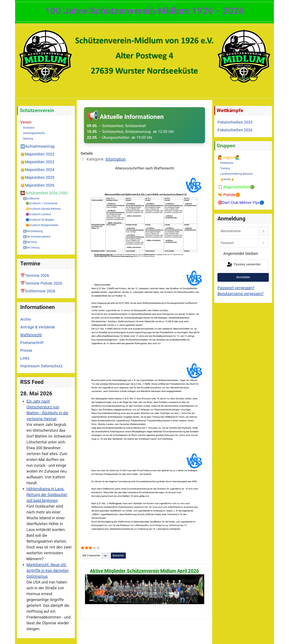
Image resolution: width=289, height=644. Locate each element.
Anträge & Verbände (38, 327)
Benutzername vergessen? (240, 294)
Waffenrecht (31, 335)
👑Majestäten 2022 (37, 154)
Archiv (26, 319)
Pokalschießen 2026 (235, 130)
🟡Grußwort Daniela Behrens (43, 209)
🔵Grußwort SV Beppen (40, 220)
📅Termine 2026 (35, 275)
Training (225, 168)
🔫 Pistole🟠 (229, 195)
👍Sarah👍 (227, 179)
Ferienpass (227, 163)
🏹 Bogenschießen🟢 (236, 187)
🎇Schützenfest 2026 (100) (44, 193)
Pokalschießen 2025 (235, 122)
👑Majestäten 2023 (37, 162)
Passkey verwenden (244, 265)
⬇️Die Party (30, 242)
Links (25, 358)
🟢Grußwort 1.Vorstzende (42, 203)
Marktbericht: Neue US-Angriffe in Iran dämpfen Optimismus (48, 570)
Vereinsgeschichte (34, 133)
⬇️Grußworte (31, 198)
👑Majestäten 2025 (37, 177)
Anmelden (243, 277)
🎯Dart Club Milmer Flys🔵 (241, 203)
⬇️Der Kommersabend (37, 237)
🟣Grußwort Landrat (38, 214)
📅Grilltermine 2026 (38, 291)
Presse (26, 350)
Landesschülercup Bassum (236, 174)
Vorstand (29, 128)
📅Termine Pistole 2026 (41, 283)
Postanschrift (32, 343)
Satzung (28, 139)
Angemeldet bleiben (241, 254)
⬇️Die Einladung (33, 231)
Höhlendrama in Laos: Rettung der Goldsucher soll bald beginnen (47, 495)
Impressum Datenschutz (41, 366)
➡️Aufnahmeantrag (37, 146)
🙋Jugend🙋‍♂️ (229, 157)
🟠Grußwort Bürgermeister (42, 225)
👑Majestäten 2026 (37, 185)
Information (116, 159)
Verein (26, 122)
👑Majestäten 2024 (37, 170)
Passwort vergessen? (236, 288)
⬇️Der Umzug (31, 247)
